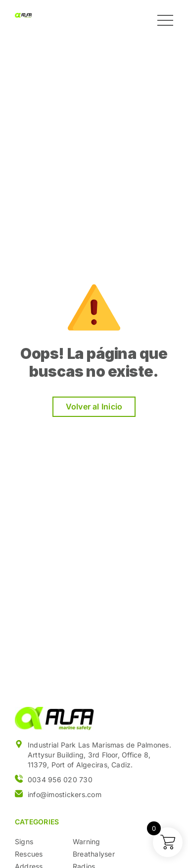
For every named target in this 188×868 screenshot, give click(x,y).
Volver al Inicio (94, 406)
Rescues (29, 854)
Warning (87, 841)
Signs (24, 841)
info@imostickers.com (65, 794)
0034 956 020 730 (60, 780)
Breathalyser (94, 854)
